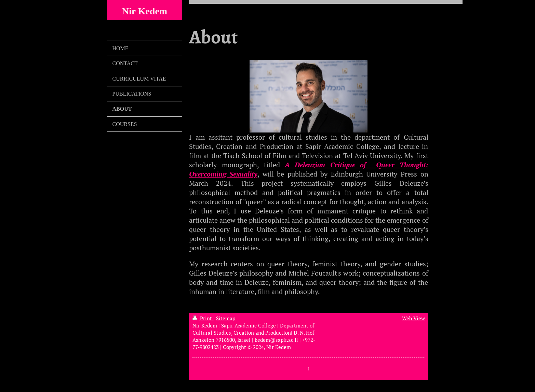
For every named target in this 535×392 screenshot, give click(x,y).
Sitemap (226, 318)
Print (203, 318)
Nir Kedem (145, 11)
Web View (413, 318)
